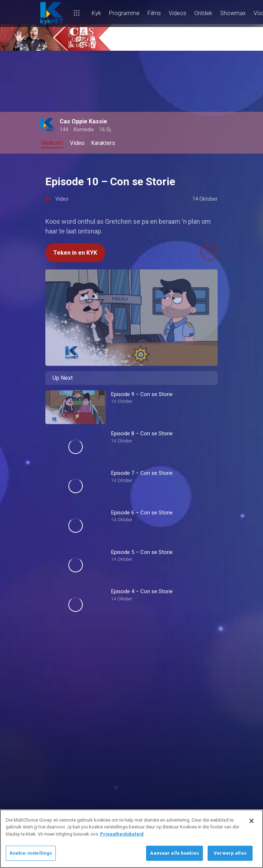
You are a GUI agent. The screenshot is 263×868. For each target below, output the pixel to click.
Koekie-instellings (31, 853)
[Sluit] (251, 821)
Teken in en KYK (75, 253)
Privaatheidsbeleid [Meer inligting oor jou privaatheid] (122, 834)
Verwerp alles (230, 853)
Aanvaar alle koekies (174, 853)
